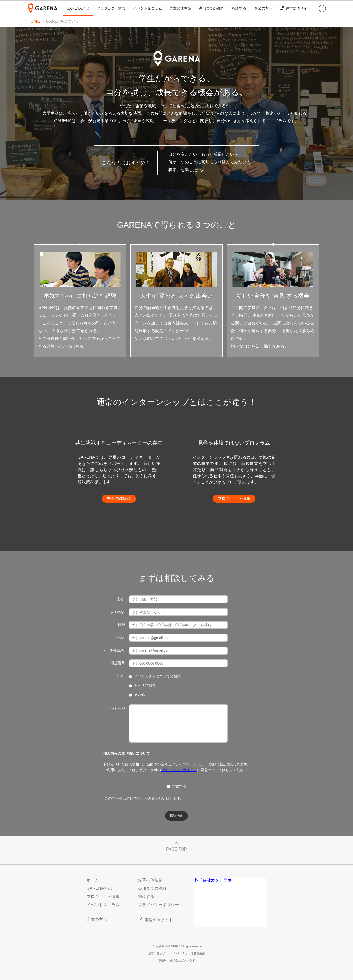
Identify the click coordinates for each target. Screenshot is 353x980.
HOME (34, 21)
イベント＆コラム (147, 8)
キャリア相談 (145, 685)
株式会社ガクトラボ (213, 880)
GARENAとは (78, 8)
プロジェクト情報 (111, 8)
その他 (139, 695)
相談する (239, 8)
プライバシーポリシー (179, 770)
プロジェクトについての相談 (157, 676)
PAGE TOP (177, 845)
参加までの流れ (211, 8)
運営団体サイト (295, 8)
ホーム (93, 880)
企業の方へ (263, 8)
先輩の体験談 (180, 8)
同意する (177, 786)
